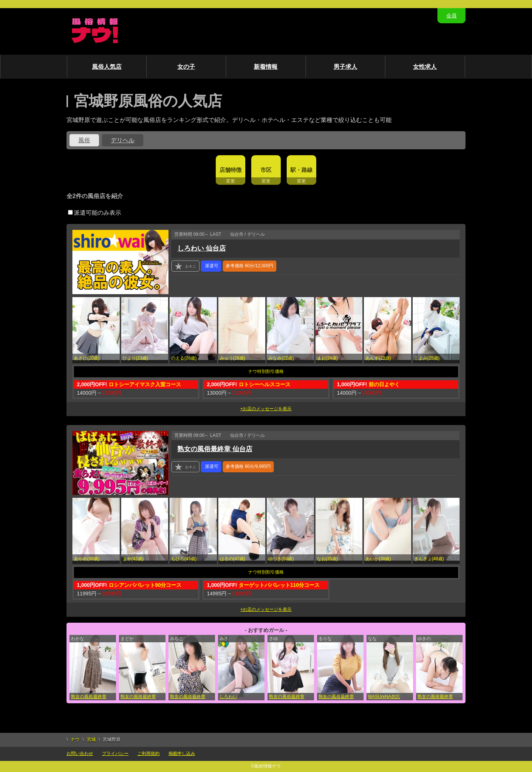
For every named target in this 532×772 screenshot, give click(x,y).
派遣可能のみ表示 (95, 213)
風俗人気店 (107, 67)
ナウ (75, 739)
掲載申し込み (182, 754)
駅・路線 (301, 170)
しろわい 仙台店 (202, 248)
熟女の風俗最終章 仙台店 (215, 449)
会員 (451, 16)
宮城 (91, 739)
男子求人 (345, 67)
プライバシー (115, 754)
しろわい (228, 697)
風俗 (84, 140)
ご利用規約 (149, 754)
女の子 (186, 67)
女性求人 (425, 67)
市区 (266, 170)
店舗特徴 (231, 170)
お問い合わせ (80, 754)
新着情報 (266, 67)
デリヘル (123, 140)
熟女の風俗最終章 (89, 697)
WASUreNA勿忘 (384, 697)
